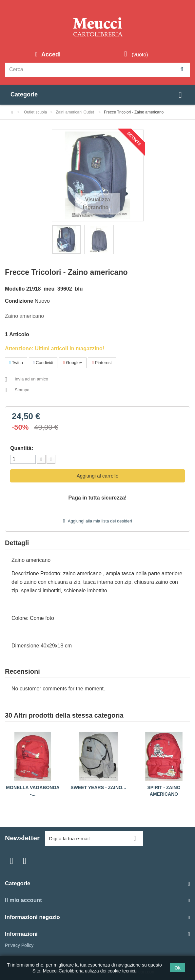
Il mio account (23, 900)
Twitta (16, 363)
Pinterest (102, 363)
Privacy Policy (19, 945)
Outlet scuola (35, 112)
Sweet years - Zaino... (98, 787)
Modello (15, 289)
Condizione (19, 301)
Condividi (43, 363)
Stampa (22, 390)
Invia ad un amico (31, 379)
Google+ (73, 363)
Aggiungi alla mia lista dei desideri (99, 521)
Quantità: (22, 448)
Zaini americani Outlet (75, 112)
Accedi (50, 54)
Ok (177, 968)
